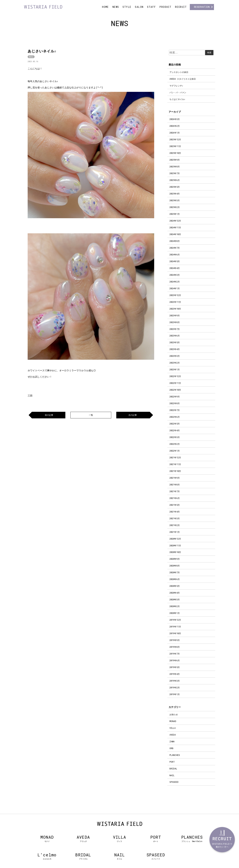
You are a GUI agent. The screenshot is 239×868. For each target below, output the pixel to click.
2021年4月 (175, 512)
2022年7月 (175, 410)
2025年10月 (175, 153)
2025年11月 (175, 146)
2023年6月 (175, 336)
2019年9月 (175, 640)
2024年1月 (175, 288)
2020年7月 (175, 572)
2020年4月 (175, 593)
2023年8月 (175, 322)
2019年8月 (175, 647)
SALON (139, 7)
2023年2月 (175, 363)
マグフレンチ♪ (176, 86)
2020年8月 (175, 566)
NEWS (116, 7)
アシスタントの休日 (179, 72)
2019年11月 (175, 627)
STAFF (151, 7)
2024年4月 (175, 268)
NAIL (31, 57)
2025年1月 (175, 214)
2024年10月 (175, 234)
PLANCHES (175, 755)
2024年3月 (175, 275)
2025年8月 (175, 166)
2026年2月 (175, 126)
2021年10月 (175, 471)
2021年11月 (175, 464)
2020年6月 (175, 579)
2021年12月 (175, 457)
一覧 (91, 415)
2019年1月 (175, 694)
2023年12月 (175, 295)
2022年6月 (175, 417)
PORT (172, 762)
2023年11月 (175, 302)
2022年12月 (175, 376)
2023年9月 (175, 315)
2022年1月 (175, 451)
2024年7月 (175, 248)
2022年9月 (175, 397)
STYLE (127, 7)
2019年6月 (175, 660)
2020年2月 (175, 606)
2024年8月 (175, 241)
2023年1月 (175, 369)
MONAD (173, 721)
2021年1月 (175, 532)
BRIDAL (173, 769)
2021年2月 (175, 525)
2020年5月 (175, 586)
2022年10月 (175, 390)
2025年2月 (175, 207)
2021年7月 (175, 491)
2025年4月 (175, 194)
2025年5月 (175, 187)
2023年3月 (175, 356)
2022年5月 (175, 424)
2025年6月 (175, 180)
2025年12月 (175, 139)
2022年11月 (175, 383)
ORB (171, 748)
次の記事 (133, 415)
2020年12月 (175, 539)
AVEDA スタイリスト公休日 (183, 79)
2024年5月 (175, 261)
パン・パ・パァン (178, 92)
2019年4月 (175, 674)
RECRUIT (181, 7)
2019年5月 (175, 667)
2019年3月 (175, 681)
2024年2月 (175, 282)
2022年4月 (175, 430)
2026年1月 (175, 133)
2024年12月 (175, 221)
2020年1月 (175, 613)
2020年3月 (175, 599)
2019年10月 (175, 633)
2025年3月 (175, 200)
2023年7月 (175, 329)
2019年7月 (175, 654)
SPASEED (174, 782)
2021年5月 (175, 505)
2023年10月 (175, 309)
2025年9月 (175, 160)
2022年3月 (175, 437)
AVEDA (173, 735)
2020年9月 (175, 559)
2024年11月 (175, 227)
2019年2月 (175, 687)
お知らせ (174, 714)
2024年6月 (175, 254)
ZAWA (172, 741)
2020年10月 (175, 552)
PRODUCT (165, 7)
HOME (105, 7)
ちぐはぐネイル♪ (177, 99)
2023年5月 (175, 342)
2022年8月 (175, 403)
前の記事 (49, 415)
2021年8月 (175, 485)
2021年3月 (175, 518)
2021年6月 (175, 498)
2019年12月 (175, 620)
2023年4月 (175, 349)
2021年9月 (175, 478)
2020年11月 (175, 545)
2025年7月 (175, 173)
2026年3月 (175, 119)
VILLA (173, 728)
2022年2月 (175, 444)
